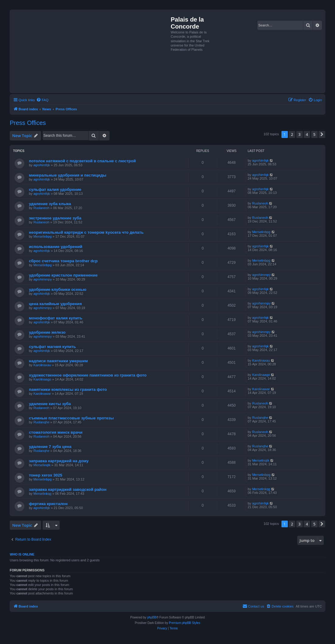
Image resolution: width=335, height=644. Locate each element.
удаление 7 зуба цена (50, 447)
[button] (322, 134)
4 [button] (307, 134)
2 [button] (292, 134)
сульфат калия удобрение (55, 189)
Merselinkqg (42, 494)
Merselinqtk (42, 465)
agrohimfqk (42, 165)
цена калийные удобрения (55, 304)
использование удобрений (56, 247)
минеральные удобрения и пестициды (68, 175)
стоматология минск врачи (56, 432)
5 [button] (314, 134)
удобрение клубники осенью (58, 289)
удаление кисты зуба (50, 404)
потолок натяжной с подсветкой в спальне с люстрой (82, 161)
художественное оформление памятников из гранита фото (88, 375)
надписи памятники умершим (58, 361)
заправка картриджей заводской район (68, 489)
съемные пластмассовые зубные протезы (71, 418)
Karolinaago (42, 379)
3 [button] (300, 134)
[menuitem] (42, 100)
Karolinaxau (42, 365)
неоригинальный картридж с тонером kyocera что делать (86, 232)
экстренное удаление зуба (55, 218)
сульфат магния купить (52, 347)
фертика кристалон (48, 504)
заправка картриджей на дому (59, 461)
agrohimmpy (43, 279)
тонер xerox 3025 (46, 475)
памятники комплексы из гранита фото (68, 389)
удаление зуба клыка (50, 204)
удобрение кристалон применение (63, 275)
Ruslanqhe (42, 422)
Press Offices (28, 123)
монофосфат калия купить (56, 318)
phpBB (152, 617)
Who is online (22, 554)
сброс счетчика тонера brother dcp (63, 261)
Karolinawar (42, 394)
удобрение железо (47, 332)
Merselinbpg (43, 236)
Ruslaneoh (42, 208)
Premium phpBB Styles (185, 623)
